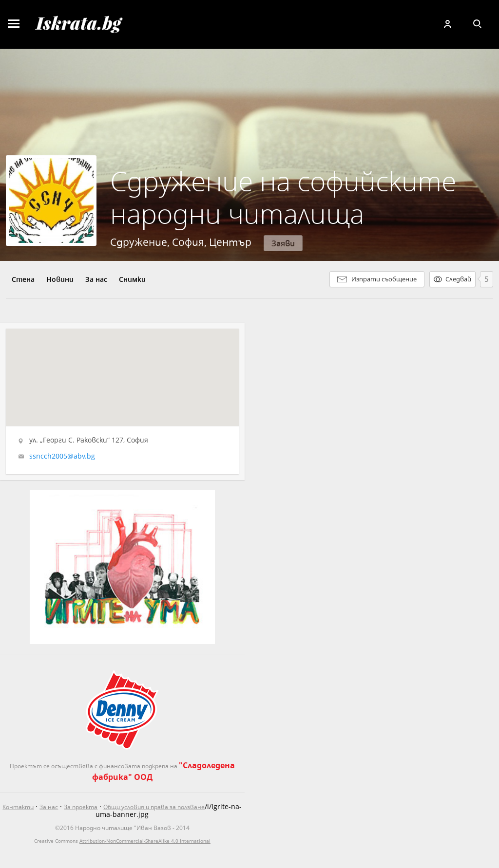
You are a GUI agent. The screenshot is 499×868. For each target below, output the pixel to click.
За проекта (81, 807)
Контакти (18, 807)
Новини (60, 279)
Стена (23, 279)
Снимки (132, 279)
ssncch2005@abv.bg (62, 456)
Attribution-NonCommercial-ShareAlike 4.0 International (145, 841)
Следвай (458, 279)
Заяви (283, 243)
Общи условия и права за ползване (154, 807)
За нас (96, 279)
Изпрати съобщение (384, 279)
